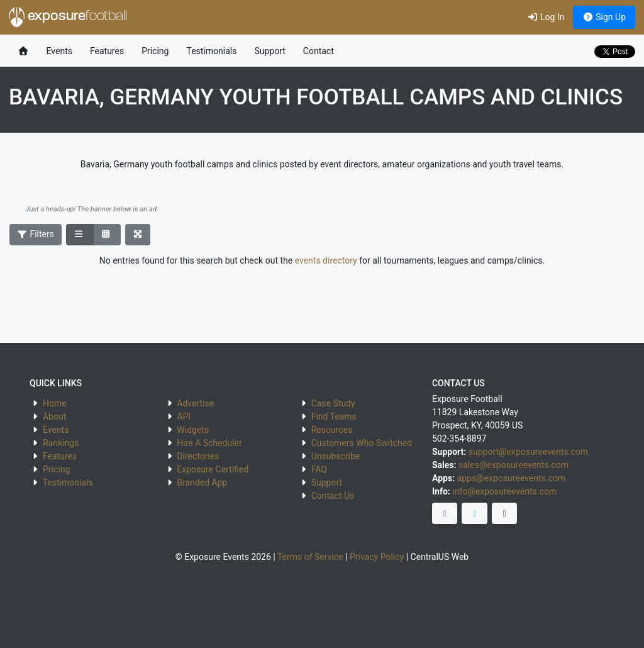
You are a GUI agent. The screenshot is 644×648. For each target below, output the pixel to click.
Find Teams (334, 416)
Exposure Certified (213, 469)
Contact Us (333, 496)
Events (59, 51)
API (184, 416)
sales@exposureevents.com (514, 465)
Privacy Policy (377, 557)
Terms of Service (310, 557)
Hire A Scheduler (209, 443)
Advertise (195, 403)
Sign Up (604, 17)
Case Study (333, 403)
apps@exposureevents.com (512, 478)
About (54, 416)
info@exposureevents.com (504, 491)
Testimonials (211, 51)
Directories (198, 456)
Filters (36, 234)
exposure (68, 17)
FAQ (319, 469)
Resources (332, 430)
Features (107, 51)
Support (269, 51)
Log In (546, 17)
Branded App (202, 483)
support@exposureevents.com (528, 452)
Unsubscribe (336, 456)
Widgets (193, 430)
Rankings (61, 443)
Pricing (155, 51)
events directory (326, 260)
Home (55, 403)
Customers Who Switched (362, 443)
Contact (319, 51)
